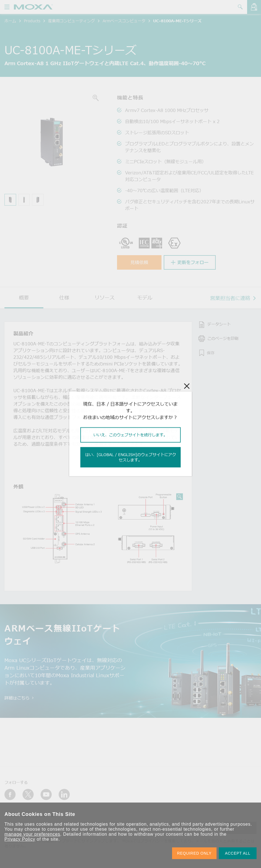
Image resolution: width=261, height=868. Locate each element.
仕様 (64, 298)
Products (32, 21)
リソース (105, 298)
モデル (145, 298)
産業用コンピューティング (71, 21)
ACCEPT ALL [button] (238, 853)
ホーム (10, 21)
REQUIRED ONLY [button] (194, 853)
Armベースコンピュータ (124, 21)
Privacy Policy (20, 839)
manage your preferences (32, 834)
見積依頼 (139, 262)
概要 (24, 298)
